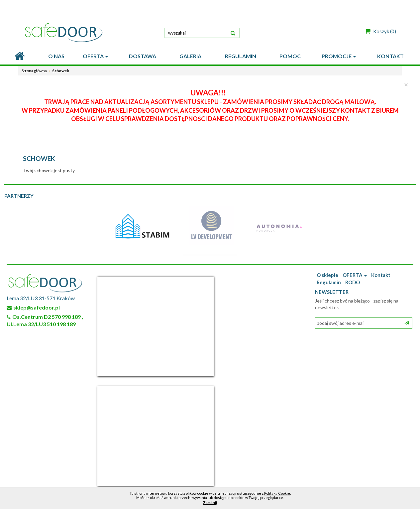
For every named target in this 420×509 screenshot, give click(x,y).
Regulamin (329, 282)
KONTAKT (390, 56)
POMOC (290, 56)
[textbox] (202, 33)
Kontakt (381, 275)
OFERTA (95, 56)
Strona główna (34, 71)
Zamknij (210, 503)
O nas (56, 56)
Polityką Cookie (277, 493)
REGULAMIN (241, 56)
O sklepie (327, 275)
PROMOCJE (339, 56)
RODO (353, 282)
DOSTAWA (143, 56)
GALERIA (190, 56)
